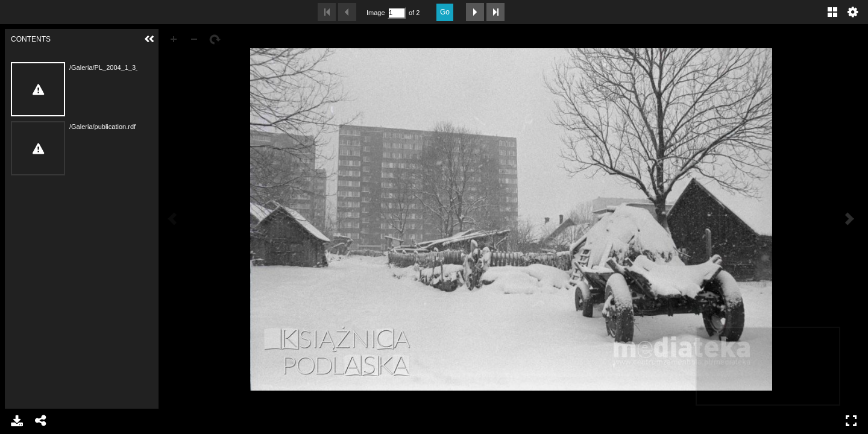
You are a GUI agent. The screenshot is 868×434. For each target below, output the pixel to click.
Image (376, 13)
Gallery (832, 12)
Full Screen (851, 421)
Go (445, 12)
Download (17, 421)
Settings (853, 12)
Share (41, 421)
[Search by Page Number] (397, 13)
